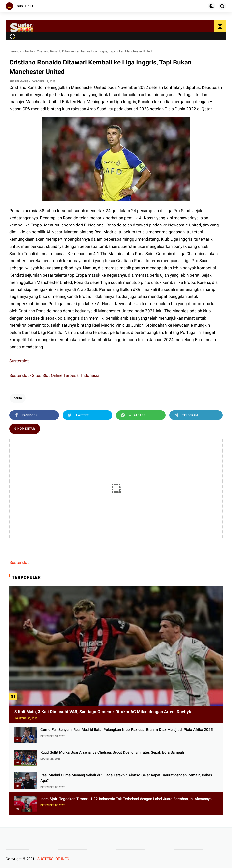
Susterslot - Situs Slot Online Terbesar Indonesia (54, 375)
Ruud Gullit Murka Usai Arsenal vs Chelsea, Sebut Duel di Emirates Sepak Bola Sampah (112, 752)
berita (29, 51)
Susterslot (19, 361)
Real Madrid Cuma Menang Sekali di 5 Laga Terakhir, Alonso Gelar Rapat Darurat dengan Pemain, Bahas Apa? (126, 778)
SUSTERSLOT (27, 6)
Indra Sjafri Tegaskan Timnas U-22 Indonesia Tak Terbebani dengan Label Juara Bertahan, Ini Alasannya (126, 799)
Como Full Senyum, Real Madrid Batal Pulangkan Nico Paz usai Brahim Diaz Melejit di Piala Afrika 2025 (127, 730)
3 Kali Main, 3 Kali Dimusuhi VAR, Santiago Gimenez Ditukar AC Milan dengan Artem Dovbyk (103, 712)
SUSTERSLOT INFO (53, 859)
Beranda (15, 51)
